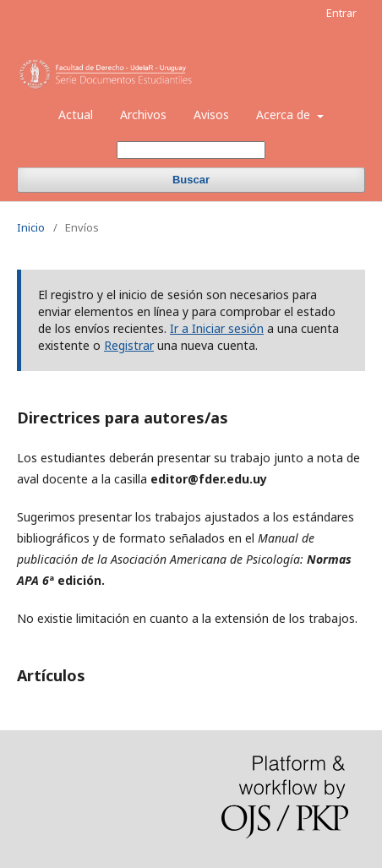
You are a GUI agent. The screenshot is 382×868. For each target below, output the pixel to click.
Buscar (191, 180)
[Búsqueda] (191, 150)
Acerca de (285, 115)
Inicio (31, 227)
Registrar (129, 345)
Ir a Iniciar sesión (217, 328)
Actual (76, 115)
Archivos (143, 115)
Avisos (211, 115)
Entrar (341, 13)
